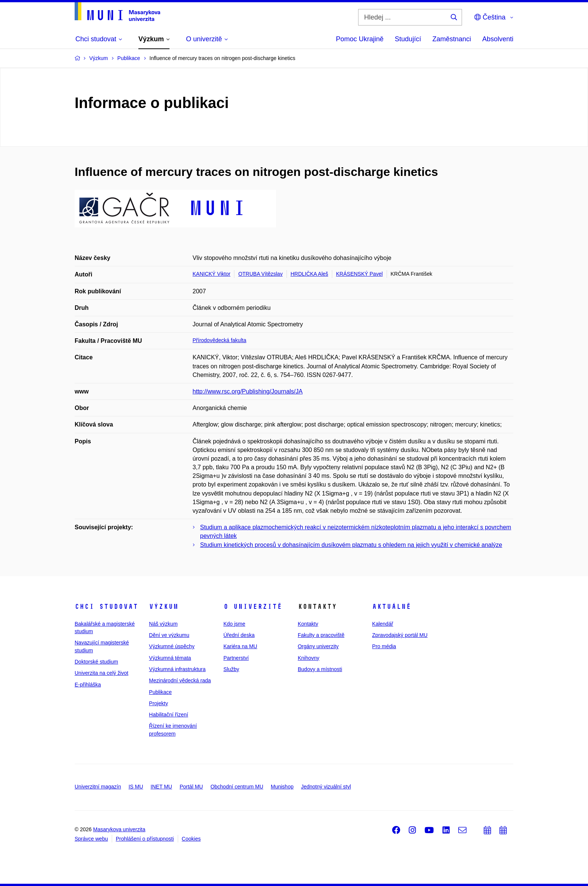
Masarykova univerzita (119, 829)
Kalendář (382, 624)
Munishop (282, 787)
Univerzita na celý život (101, 673)
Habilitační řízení (168, 715)
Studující (408, 39)
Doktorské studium (96, 662)
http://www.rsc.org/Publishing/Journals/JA (248, 391)
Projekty (158, 703)
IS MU (136, 787)
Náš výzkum (163, 624)
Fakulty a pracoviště (321, 635)
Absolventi (498, 39)
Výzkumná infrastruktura (177, 669)
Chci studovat (106, 607)
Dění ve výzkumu (169, 635)
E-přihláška (88, 685)
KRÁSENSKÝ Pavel (359, 274)
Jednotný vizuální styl (326, 787)
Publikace (160, 692)
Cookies (191, 839)
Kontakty (308, 624)
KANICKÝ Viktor (212, 274)
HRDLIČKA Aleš (309, 274)
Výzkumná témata (170, 658)
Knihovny (309, 658)
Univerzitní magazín (98, 787)
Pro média (384, 646)
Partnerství (236, 658)
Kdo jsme (234, 624)
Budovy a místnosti (320, 669)
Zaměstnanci (452, 39)
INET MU (161, 787)
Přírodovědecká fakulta (220, 340)
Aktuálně (391, 607)
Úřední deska (239, 635)
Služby (231, 669)
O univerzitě (253, 607)
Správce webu (91, 839)
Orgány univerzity (318, 646)
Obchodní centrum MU (237, 787)
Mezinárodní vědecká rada (180, 680)
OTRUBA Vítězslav (260, 274)
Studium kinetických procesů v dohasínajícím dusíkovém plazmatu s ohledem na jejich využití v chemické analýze (351, 545)
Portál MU (191, 787)
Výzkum (163, 607)
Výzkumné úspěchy (172, 646)
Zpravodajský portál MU (400, 635)
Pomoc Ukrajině (360, 39)
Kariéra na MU (240, 646)
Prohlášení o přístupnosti (145, 839)
